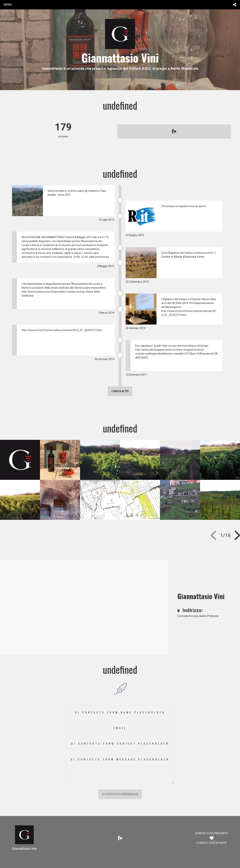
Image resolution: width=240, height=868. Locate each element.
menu (8, 5)
